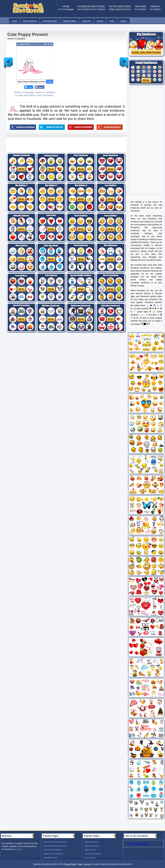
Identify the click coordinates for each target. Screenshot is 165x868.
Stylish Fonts (90, 850)
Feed (80, 864)
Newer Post (8, 60)
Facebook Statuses (93, 854)
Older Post (124, 60)
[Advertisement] (87, 65)
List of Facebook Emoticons (55, 842)
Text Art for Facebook (53, 850)
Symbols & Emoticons (139, 844)
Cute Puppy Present (28, 34)
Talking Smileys (91, 842)
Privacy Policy (70, 864)
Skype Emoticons (92, 846)
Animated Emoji (50, 858)
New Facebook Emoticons (55, 846)
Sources (87, 864)
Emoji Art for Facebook (53, 854)
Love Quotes (90, 858)
